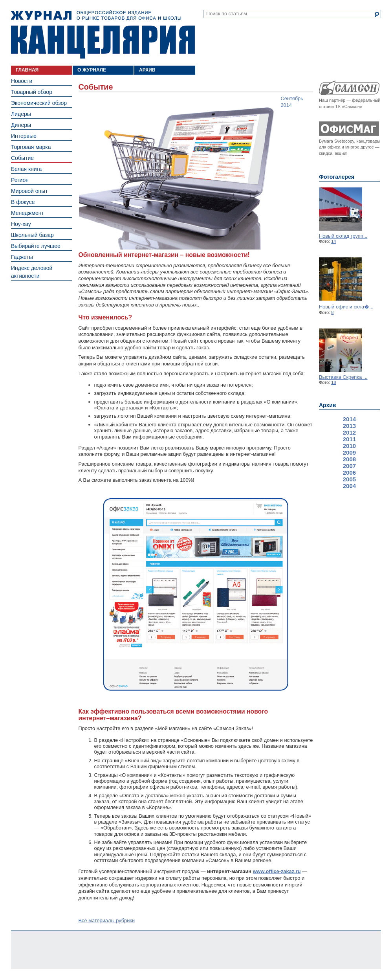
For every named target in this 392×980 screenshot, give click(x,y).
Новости (22, 81)
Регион (20, 180)
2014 (349, 419)
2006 (349, 473)
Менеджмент (27, 213)
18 (333, 382)
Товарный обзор (32, 92)
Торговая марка (31, 147)
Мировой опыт (29, 191)
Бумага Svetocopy (337, 141)
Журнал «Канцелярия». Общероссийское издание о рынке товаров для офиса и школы (103, 34)
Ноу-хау (21, 224)
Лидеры (21, 114)
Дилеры (21, 125)
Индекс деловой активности (32, 272)
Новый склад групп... (343, 236)
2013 (349, 426)
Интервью (24, 136)
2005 (349, 479)
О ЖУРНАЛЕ (92, 70)
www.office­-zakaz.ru (277, 871)
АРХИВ (147, 70)
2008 (349, 459)
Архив (327, 405)
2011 (349, 439)
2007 (349, 466)
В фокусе (23, 202)
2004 (349, 486)
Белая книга (26, 169)
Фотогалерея (337, 177)
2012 (349, 432)
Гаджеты (22, 257)
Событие (22, 158)
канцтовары (368, 141)
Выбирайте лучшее (36, 246)
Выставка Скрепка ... (343, 377)
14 (333, 241)
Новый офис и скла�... (346, 307)
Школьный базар (32, 235)
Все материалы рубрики (107, 920)
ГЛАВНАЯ (27, 70)
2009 (349, 452)
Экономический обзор (39, 103)
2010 (349, 446)
